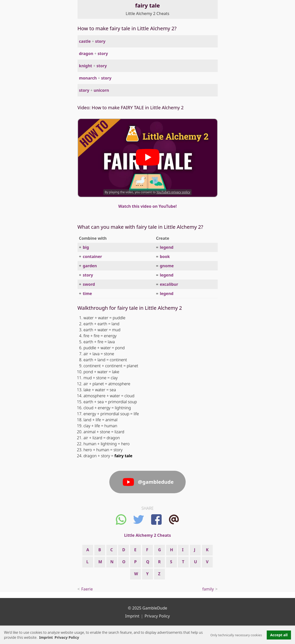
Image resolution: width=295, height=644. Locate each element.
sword (89, 284)
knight (86, 66)
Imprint (46, 637)
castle (85, 41)
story (100, 41)
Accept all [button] (279, 635)
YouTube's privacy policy (173, 192)
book (165, 256)
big (86, 247)
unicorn (101, 90)
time (87, 293)
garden (90, 266)
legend (167, 247)
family (208, 589)
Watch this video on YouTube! (148, 206)
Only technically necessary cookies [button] (236, 635)
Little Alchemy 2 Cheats (147, 13)
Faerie (87, 589)
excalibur (169, 284)
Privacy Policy (157, 616)
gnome (167, 266)
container (92, 256)
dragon (86, 53)
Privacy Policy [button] (67, 637)
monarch (88, 78)
